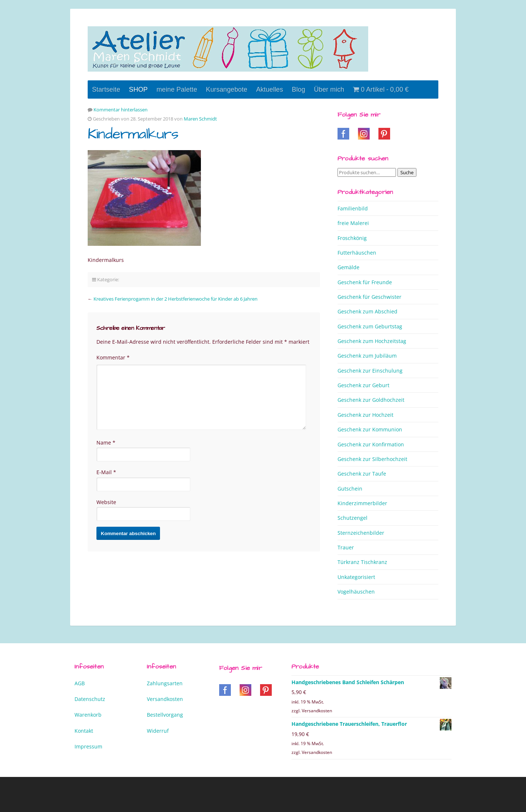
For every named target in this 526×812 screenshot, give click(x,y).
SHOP (138, 89)
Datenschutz (90, 699)
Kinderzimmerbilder (362, 503)
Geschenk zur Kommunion (370, 429)
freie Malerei (353, 223)
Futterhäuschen (357, 253)
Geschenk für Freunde (365, 282)
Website (106, 502)
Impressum (88, 746)
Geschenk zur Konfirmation (371, 444)
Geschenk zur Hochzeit (365, 415)
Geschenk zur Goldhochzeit (371, 400)
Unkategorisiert (356, 577)
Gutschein (350, 489)
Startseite (106, 89)
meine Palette (177, 89)
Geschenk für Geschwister (369, 297)
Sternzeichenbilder (361, 533)
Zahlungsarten (165, 683)
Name (106, 443)
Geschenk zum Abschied (367, 311)
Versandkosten (165, 699)
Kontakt (84, 731)
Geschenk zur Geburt (363, 385)
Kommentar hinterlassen (121, 110)
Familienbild (353, 208)
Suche (407, 172)
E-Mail (106, 472)
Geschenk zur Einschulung (370, 371)
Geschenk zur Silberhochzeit (372, 459)
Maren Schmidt (200, 119)
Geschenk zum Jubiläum (367, 356)
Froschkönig (352, 238)
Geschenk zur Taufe (362, 474)
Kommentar (113, 357)
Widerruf (158, 731)
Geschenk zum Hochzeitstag (372, 341)
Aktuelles (270, 89)
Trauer (346, 547)
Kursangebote (227, 89)
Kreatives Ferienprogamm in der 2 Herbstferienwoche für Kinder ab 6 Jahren (176, 299)
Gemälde (348, 267)
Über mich (329, 89)
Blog (298, 89)
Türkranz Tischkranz (362, 562)
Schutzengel (352, 518)
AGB (80, 683)
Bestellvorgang (165, 715)
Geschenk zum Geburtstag (370, 326)
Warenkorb (88, 715)
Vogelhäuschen (356, 592)
